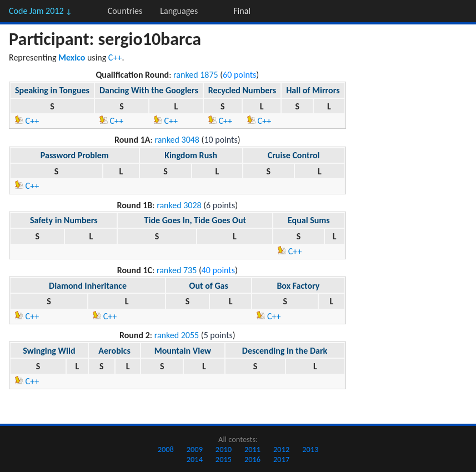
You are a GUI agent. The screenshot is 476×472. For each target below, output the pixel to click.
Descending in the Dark (285, 351)
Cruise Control (294, 155)
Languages (179, 11)
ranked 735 (177, 270)
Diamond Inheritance (88, 286)
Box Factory (298, 286)
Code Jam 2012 (41, 11)
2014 (195, 459)
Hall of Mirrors (313, 90)
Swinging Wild (49, 351)
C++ (115, 57)
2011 (252, 449)
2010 (224, 449)
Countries (125, 11)
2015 (224, 459)
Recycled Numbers (242, 90)
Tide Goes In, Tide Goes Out (195, 220)
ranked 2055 (177, 335)
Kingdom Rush (191, 155)
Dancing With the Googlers (149, 90)
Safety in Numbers (64, 220)
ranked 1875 (196, 75)
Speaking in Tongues (52, 90)
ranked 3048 (177, 140)
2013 (310, 449)
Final (242, 11)
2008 (166, 449)
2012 (281, 449)
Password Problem (75, 155)
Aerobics (114, 351)
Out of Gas (209, 286)
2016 (252, 459)
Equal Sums (309, 220)
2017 (281, 459)
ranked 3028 (179, 205)
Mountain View (183, 351)
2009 (195, 449)
